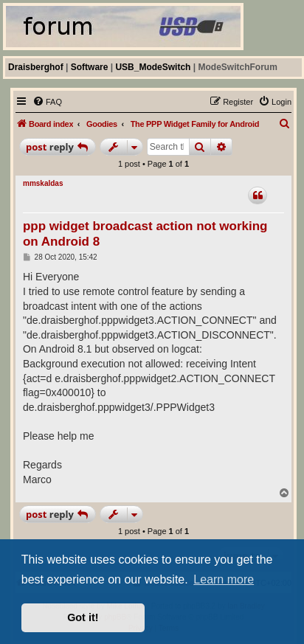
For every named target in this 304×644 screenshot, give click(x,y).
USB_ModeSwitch (153, 67)
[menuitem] (47, 102)
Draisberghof (36, 67)
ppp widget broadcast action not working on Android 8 (145, 234)
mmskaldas (43, 183)
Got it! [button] (83, 617)
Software (90, 67)
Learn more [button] (224, 579)
